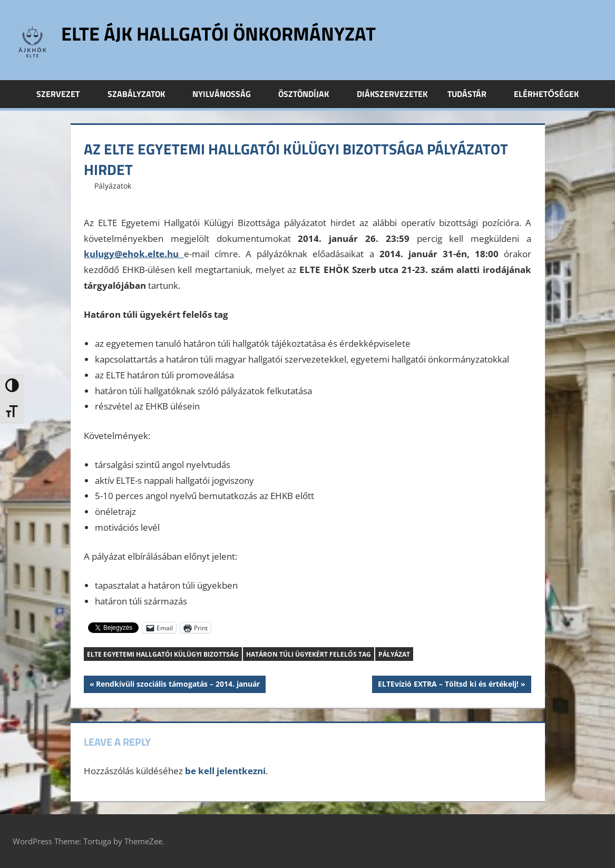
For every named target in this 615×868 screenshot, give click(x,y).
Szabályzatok (142, 94)
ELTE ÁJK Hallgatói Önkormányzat (218, 33)
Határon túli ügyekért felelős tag (309, 654)
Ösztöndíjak (309, 94)
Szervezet (64, 94)
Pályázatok (113, 186)
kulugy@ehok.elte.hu (134, 254)
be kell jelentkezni (225, 771)
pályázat (394, 654)
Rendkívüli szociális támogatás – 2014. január (178, 685)
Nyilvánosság (227, 94)
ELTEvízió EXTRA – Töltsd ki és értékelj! (448, 685)
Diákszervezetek (392, 94)
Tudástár (473, 94)
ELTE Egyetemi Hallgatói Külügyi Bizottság (163, 654)
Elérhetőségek (546, 94)
